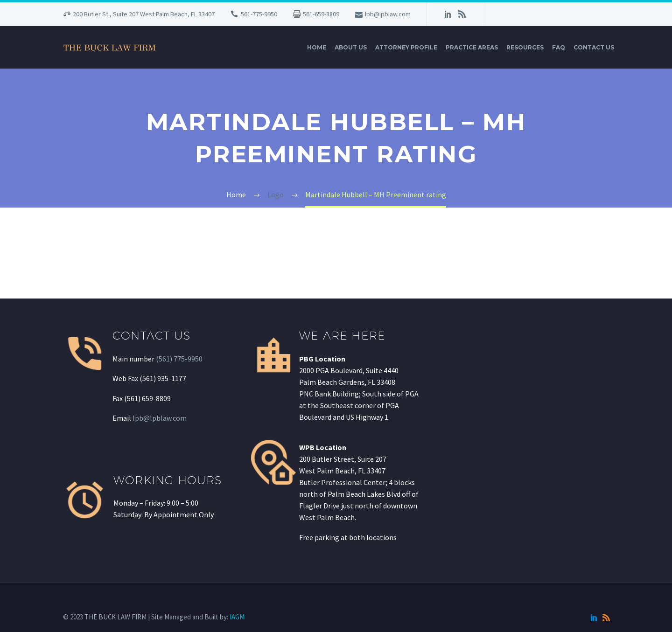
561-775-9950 (259, 14)
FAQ (559, 47)
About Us (351, 47)
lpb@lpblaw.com (388, 14)
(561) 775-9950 (179, 359)
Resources (525, 47)
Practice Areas (472, 47)
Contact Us (594, 47)
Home (317, 47)
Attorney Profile (406, 47)
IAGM (237, 617)
